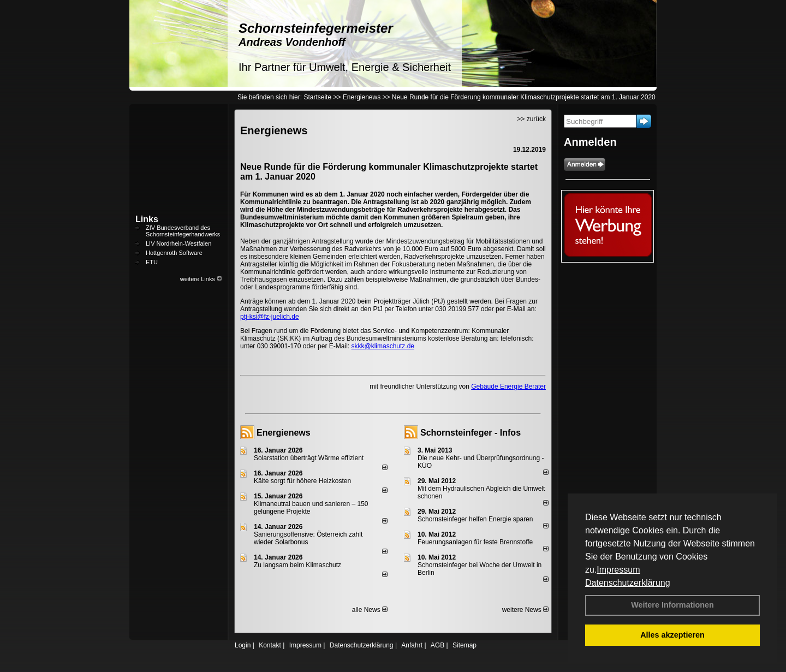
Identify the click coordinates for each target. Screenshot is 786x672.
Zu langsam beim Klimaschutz (297, 565)
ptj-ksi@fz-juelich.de (270, 317)
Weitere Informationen (672, 605)
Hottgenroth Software (174, 253)
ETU (152, 262)
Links (147, 219)
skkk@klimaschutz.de (383, 346)
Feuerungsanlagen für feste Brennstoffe (475, 542)
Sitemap (465, 645)
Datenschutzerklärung (628, 583)
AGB (437, 645)
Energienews (284, 433)
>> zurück (531, 119)
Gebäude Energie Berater (508, 386)
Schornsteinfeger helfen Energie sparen (475, 519)
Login (243, 645)
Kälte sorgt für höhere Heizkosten (303, 481)
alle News (370, 610)
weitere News (525, 610)
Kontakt (270, 645)
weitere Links (201, 279)
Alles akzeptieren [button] (672, 635)
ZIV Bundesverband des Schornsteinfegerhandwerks (183, 231)
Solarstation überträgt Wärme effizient (309, 458)
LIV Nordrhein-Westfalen (178, 243)
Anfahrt (412, 645)
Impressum (618, 570)
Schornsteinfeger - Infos (471, 433)
